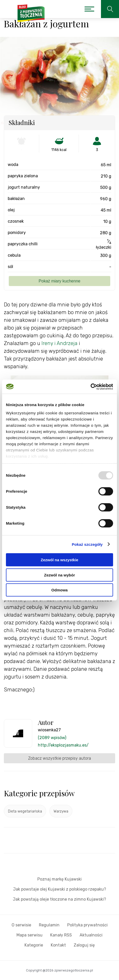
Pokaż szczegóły (87, 544)
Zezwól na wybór (59, 575)
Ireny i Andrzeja (59, 343)
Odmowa (59, 590)
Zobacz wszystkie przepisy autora (59, 758)
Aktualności (91, 935)
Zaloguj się (84, 945)
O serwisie (21, 925)
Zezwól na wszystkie (59, 560)
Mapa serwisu (29, 935)
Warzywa (61, 811)
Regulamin (49, 925)
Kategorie (34, 945)
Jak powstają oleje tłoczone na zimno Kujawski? (59, 899)
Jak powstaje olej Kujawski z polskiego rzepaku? (60, 889)
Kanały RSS (61, 935)
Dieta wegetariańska (25, 811)
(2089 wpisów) (52, 738)
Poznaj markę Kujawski (59, 879)
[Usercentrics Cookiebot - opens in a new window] (91, 387)
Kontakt (58, 945)
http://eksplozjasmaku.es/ (63, 745)
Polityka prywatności (87, 925)
